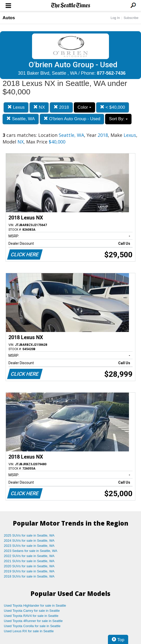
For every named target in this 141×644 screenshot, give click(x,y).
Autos (9, 18)
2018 (61, 107)
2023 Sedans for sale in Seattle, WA (31, 551)
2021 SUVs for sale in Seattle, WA (29, 561)
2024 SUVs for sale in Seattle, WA (29, 541)
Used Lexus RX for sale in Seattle (29, 631)
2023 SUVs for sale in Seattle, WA (29, 546)
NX (39, 107)
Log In (115, 18)
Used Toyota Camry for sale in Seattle (32, 611)
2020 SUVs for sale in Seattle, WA (29, 566)
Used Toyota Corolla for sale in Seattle (32, 626)
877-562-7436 (111, 73)
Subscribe (131, 18)
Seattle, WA (21, 119)
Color (84, 107)
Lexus (16, 107)
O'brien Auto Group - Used (72, 119)
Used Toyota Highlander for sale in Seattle (35, 606)
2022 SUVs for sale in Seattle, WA (29, 556)
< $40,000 (113, 107)
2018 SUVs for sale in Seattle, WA (29, 576)
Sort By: (118, 119)
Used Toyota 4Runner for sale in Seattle (33, 621)
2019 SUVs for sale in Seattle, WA (29, 571)
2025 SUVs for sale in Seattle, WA (29, 535)
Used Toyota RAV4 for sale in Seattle (31, 616)
